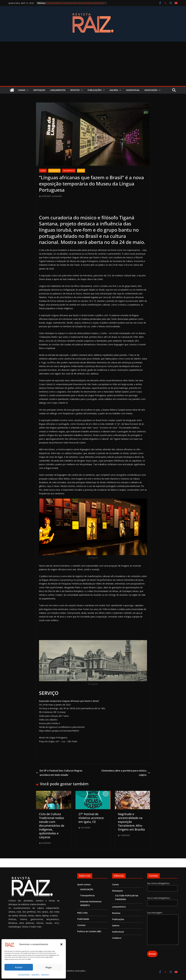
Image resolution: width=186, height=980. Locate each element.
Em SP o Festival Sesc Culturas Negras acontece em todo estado (59, 773)
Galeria (114, 90)
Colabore (117, 938)
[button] (61, 944)
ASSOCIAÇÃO (151, 90)
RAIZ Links (82, 913)
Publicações (95, 90)
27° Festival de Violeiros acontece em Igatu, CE (91, 818)
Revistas (75, 90)
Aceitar (19, 967)
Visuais (81, 171)
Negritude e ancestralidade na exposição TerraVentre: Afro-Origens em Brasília (131, 822)
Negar (49, 967)
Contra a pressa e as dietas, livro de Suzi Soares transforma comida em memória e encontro (75, 5)
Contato (81, 925)
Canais (22, 90)
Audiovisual (133, 90)
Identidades (54, 171)
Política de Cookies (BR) (89, 931)
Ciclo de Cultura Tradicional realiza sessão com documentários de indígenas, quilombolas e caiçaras (52, 826)
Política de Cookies (24, 974)
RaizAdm (58, 196)
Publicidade (83, 919)
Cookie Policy (36, 974)
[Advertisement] (93, 64)
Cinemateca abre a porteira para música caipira (126, 773)
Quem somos (84, 884)
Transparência (87, 895)
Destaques (39, 90)
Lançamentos (58, 90)
